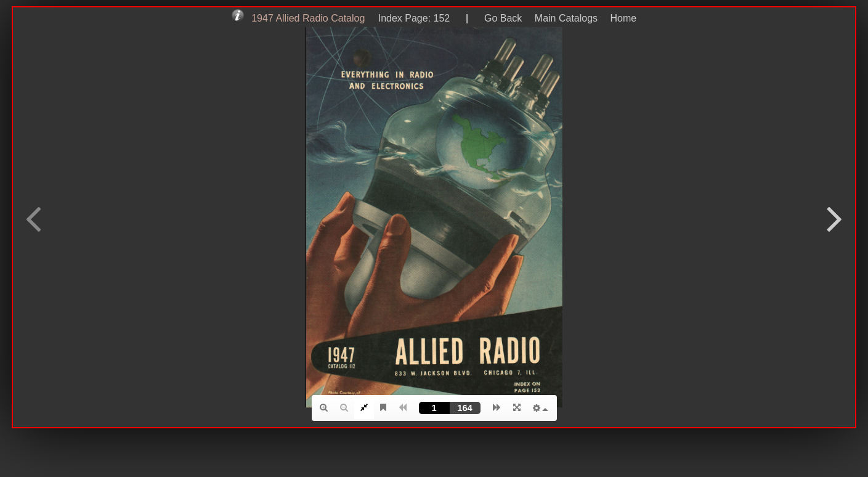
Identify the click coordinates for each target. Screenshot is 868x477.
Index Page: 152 (411, 18)
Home (624, 18)
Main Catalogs (566, 18)
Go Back (503, 18)
